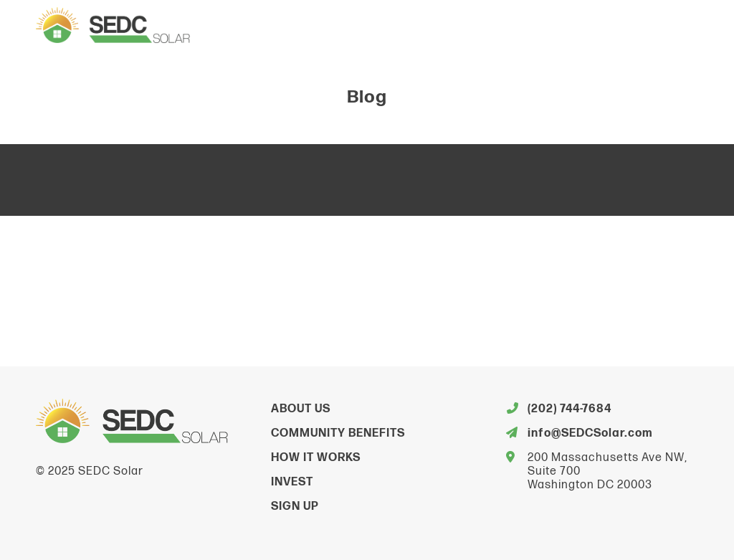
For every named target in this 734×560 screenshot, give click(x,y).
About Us (301, 409)
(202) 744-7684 (569, 409)
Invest (292, 482)
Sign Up (295, 507)
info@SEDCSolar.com (590, 433)
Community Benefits (338, 433)
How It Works (316, 458)
